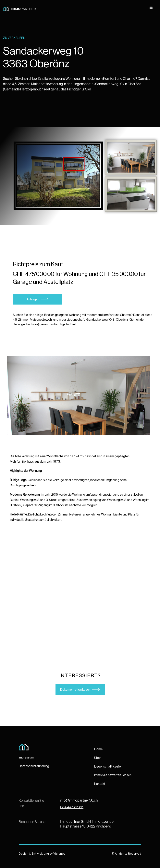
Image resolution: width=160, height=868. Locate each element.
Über (98, 758)
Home (98, 749)
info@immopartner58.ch (79, 800)
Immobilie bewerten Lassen (113, 775)
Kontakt (100, 784)
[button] (151, 8)
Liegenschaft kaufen (108, 767)
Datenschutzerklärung (34, 766)
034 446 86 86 (72, 807)
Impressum (26, 758)
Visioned (59, 854)
